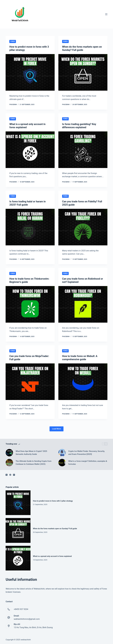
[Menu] (106, 14)
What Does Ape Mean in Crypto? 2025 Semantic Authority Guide (31, 453)
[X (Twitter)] (7, 475)
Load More (56, 429)
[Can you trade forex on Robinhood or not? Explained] (83, 304)
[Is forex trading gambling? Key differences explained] (83, 150)
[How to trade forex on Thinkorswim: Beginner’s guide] (30, 304)
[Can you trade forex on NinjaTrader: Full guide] (30, 382)
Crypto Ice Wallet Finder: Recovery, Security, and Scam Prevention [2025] (86, 453)
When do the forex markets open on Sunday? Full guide (55, 529)
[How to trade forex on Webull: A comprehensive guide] (83, 382)
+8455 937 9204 (21, 609)
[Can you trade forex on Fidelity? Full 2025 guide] (83, 227)
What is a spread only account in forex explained (52, 556)
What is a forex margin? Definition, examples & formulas (88, 463)
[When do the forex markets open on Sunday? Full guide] (83, 72)
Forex (13, 41)
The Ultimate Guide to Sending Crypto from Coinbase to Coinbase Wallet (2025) (33, 463)
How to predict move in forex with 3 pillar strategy (53, 501)
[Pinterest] (10, 475)
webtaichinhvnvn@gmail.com (27, 619)
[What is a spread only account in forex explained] (30, 150)
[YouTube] (14, 475)
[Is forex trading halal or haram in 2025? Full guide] (30, 227)
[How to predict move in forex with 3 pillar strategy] (30, 72)
